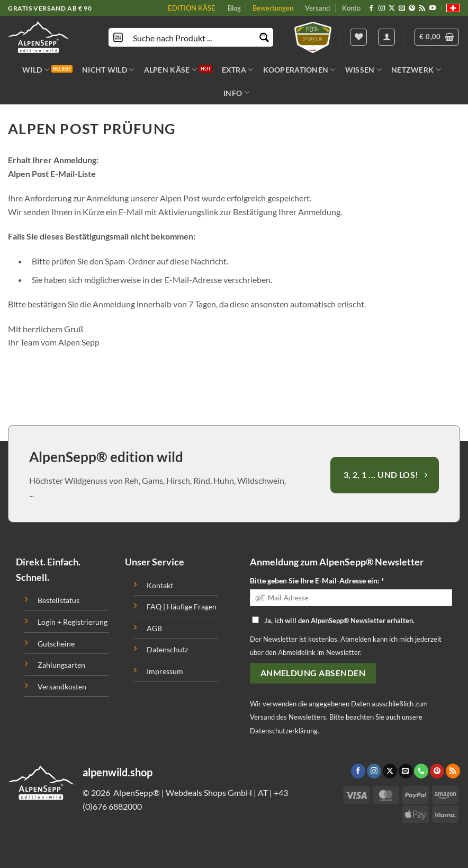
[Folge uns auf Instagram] (382, 8)
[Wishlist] (358, 37)
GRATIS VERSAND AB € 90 (50, 8)
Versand (317, 8)
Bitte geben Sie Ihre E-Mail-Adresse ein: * (317, 581)
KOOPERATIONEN (299, 70)
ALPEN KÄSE (170, 70)
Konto (351, 8)
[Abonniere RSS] (422, 8)
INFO (236, 92)
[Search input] (191, 37)
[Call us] (421, 771)
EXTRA (238, 70)
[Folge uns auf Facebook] (371, 8)
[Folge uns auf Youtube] (433, 8)
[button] (437, 37)
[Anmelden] (386, 37)
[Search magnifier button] (264, 37)
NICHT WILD (108, 70)
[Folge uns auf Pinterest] (412, 8)
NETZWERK (416, 70)
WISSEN (363, 70)
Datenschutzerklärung (284, 731)
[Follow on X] (392, 8)
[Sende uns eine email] (402, 8)
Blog (234, 8)
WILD (36, 70)
